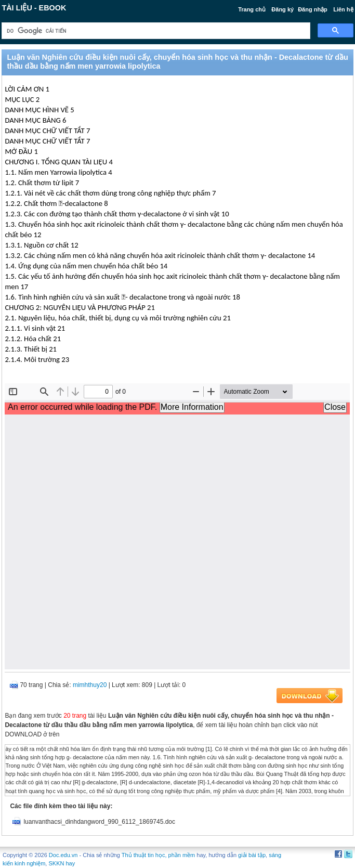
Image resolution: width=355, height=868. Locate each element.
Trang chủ (252, 9)
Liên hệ (343, 9)
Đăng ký (282, 9)
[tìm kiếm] (155, 31)
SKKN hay (62, 863)
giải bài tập (252, 855)
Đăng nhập (313, 9)
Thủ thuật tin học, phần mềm (158, 855)
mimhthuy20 (90, 685)
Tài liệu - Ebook (34, 8)
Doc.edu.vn (63, 855)
